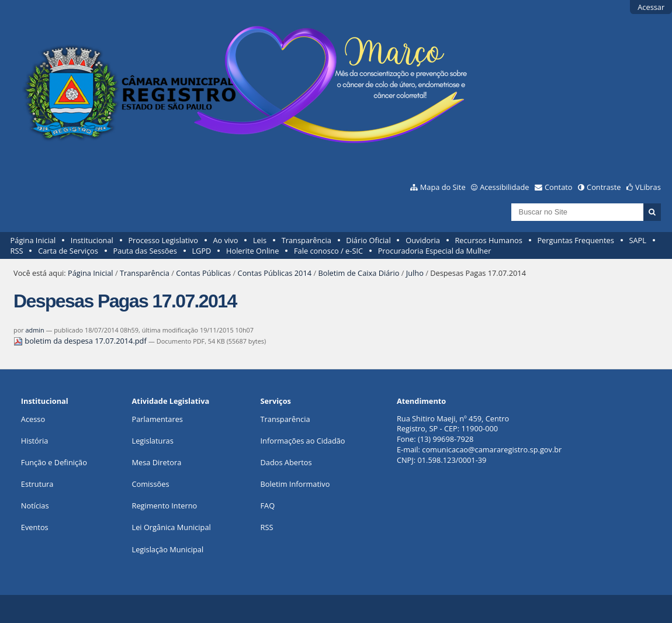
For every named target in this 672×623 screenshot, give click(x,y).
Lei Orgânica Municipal (172, 527)
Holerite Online (252, 251)
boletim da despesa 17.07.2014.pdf (81, 341)
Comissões (151, 484)
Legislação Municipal (168, 549)
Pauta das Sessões (145, 251)
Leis (260, 240)
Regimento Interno (165, 506)
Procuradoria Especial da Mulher (435, 251)
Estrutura (37, 484)
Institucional (92, 240)
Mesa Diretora (157, 462)
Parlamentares (157, 419)
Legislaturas (153, 441)
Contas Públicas (203, 273)
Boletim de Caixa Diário (358, 273)
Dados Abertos (286, 462)
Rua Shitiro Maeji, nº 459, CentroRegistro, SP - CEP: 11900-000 (453, 424)
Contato (559, 187)
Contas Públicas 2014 (275, 273)
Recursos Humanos (488, 240)
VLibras (648, 187)
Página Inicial (33, 240)
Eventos (35, 527)
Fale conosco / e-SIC (328, 251)
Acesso (33, 419)
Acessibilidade (504, 187)
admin (34, 330)
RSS (17, 251)
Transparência (306, 240)
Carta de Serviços (68, 251)
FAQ (268, 506)
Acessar (651, 7)
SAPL (638, 240)
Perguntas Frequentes (575, 240)
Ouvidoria (423, 240)
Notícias (35, 506)
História (35, 441)
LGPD (201, 251)
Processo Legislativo (163, 240)
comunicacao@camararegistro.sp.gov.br (492, 449)
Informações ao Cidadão (303, 441)
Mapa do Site (443, 187)
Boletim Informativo (295, 484)
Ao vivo (226, 240)
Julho (415, 273)
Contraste (604, 187)
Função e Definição (54, 462)
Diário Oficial (368, 240)
